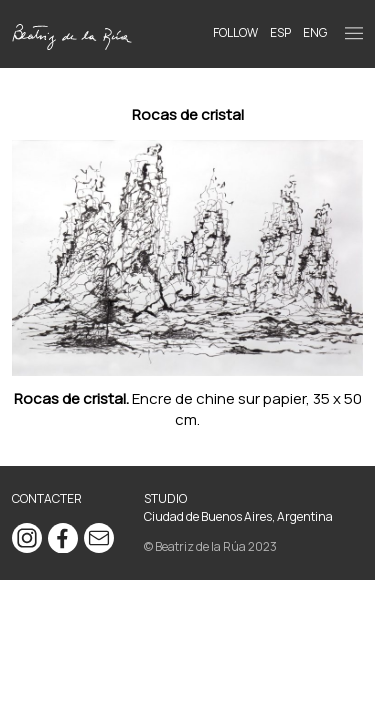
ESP (280, 32)
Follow (235, 32)
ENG (315, 32)
